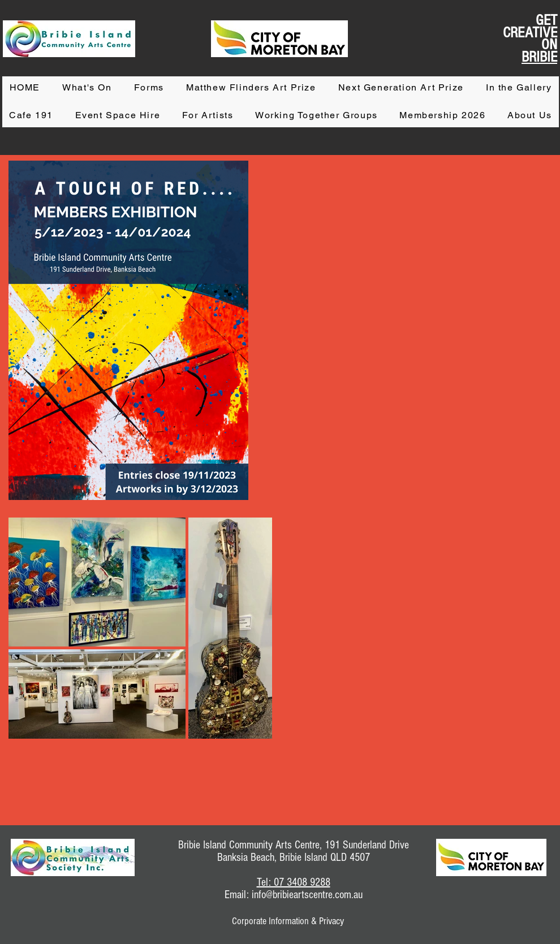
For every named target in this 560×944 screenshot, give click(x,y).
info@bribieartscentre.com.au (307, 895)
